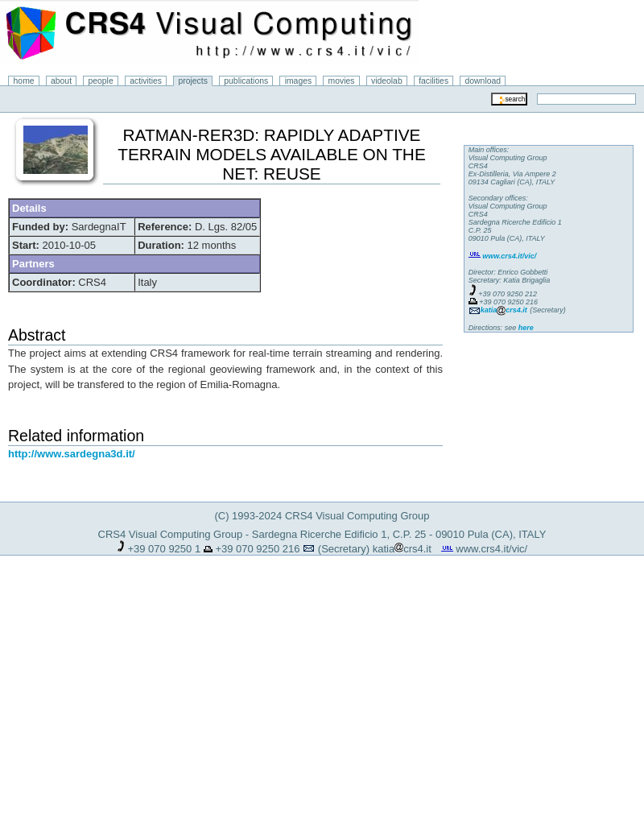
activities (146, 81)
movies (342, 81)
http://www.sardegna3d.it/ (72, 454)
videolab (387, 81)
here (526, 328)
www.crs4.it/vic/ (491, 549)
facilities (433, 81)
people (101, 81)
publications (246, 81)
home (24, 81)
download (483, 81)
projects (192, 81)
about (61, 81)
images (299, 81)
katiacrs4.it (402, 549)
